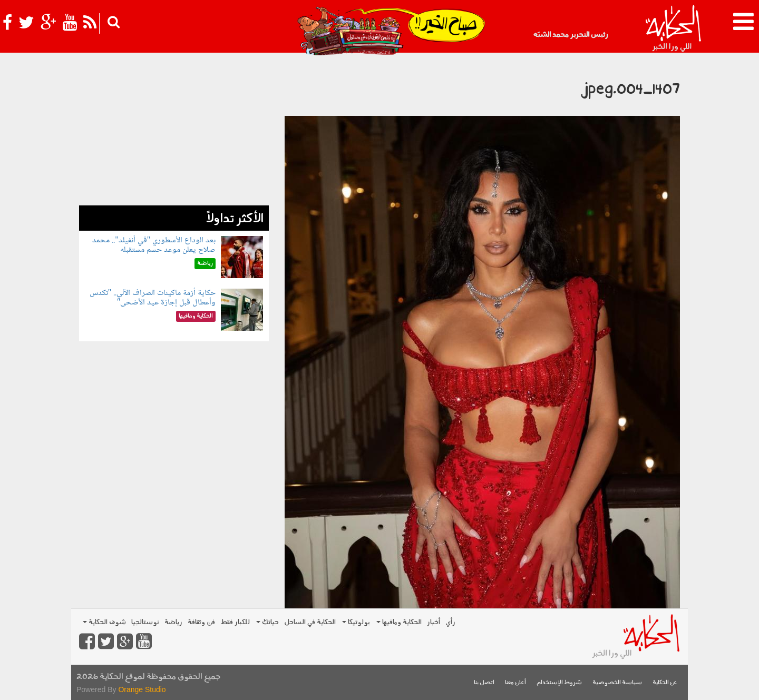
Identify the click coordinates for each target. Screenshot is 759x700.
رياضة (173, 622)
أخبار (434, 622)
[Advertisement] (174, 132)
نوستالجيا (145, 622)
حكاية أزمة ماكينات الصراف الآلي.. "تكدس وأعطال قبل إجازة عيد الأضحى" (153, 298)
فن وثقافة (201, 622)
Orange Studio (142, 689)
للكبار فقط (235, 622)
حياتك (267, 622)
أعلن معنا (515, 683)
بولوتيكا (356, 622)
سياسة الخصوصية (617, 683)
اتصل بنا (484, 683)
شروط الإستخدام (559, 683)
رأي (450, 622)
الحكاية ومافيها (399, 622)
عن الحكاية (665, 683)
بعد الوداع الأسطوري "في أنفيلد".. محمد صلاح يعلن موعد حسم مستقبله (154, 245)
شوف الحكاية (104, 622)
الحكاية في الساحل (310, 622)
